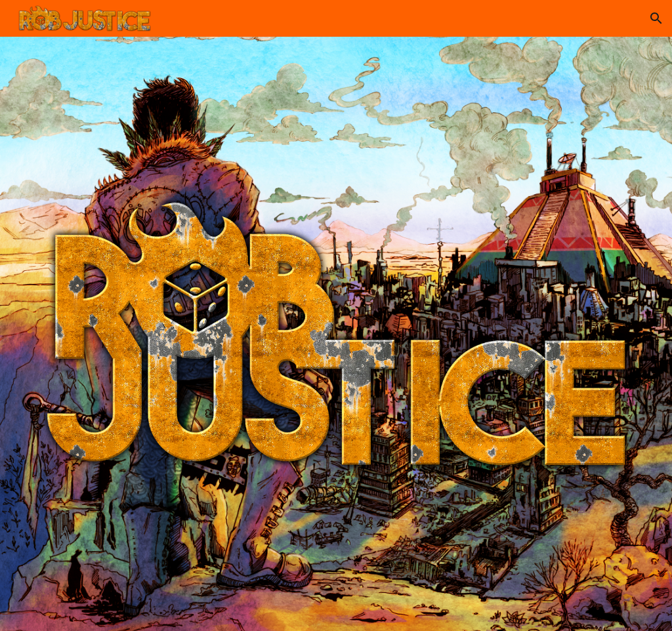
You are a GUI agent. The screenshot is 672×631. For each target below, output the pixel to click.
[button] (656, 18)
